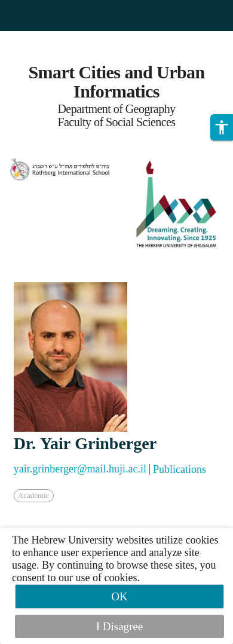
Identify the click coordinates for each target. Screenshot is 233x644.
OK (119, 596)
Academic (34, 495)
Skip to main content (45, 38)
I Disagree (120, 626)
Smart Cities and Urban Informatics (116, 82)
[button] (222, 127)
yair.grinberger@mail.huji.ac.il (80, 469)
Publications (180, 469)
